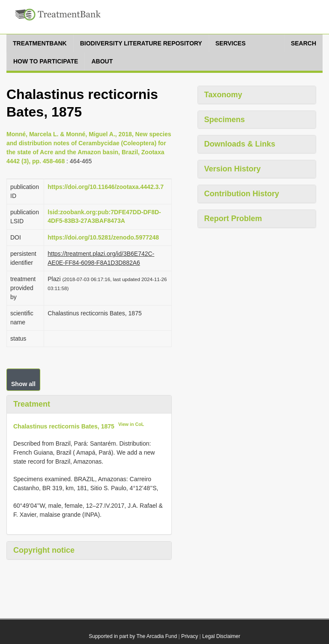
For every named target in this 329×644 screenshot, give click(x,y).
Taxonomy (223, 95)
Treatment (32, 404)
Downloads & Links (240, 144)
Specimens (225, 120)
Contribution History (242, 194)
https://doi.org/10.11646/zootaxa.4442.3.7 (106, 187)
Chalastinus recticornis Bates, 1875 (64, 426)
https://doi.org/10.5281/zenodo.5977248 (103, 237)
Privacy (190, 636)
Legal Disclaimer (221, 636)
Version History (233, 169)
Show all (23, 384)
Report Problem (233, 219)
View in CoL (131, 424)
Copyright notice (44, 550)
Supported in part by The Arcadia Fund (133, 636)
